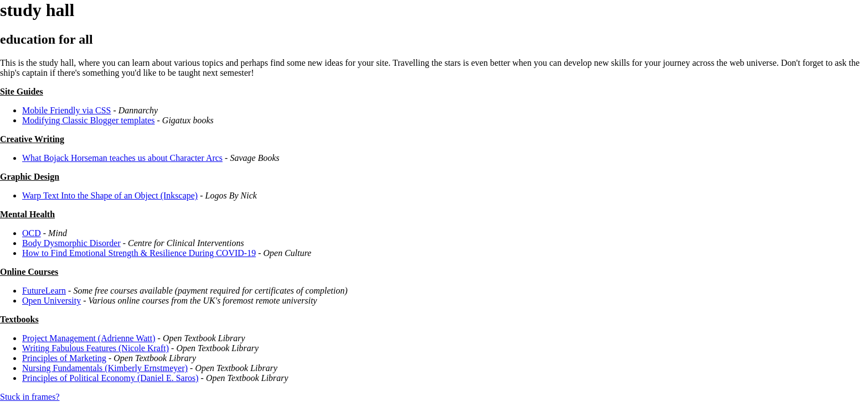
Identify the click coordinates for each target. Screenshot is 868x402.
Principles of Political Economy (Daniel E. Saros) (110, 378)
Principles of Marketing (64, 358)
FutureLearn (44, 291)
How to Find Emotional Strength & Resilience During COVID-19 (139, 253)
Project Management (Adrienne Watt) (89, 338)
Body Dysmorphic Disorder (71, 243)
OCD (32, 233)
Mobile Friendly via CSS (66, 110)
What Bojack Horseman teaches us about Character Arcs (122, 158)
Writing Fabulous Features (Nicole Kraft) (95, 348)
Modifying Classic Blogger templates (89, 120)
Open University (51, 301)
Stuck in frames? (30, 397)
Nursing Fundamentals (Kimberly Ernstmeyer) (105, 368)
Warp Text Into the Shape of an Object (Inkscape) (110, 195)
